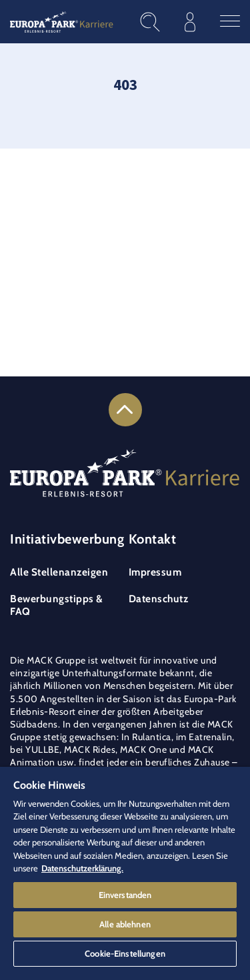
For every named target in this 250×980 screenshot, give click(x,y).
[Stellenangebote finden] (150, 22)
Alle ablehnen (125, 924)
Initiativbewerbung (67, 539)
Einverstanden (125, 895)
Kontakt (153, 539)
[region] (125, 873)
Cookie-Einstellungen (125, 953)
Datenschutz (159, 599)
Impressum (155, 572)
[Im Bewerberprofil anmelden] (190, 22)
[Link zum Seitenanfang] (125, 410)
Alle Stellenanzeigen (59, 572)
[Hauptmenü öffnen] (230, 22)
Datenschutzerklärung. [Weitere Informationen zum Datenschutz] (82, 868)
